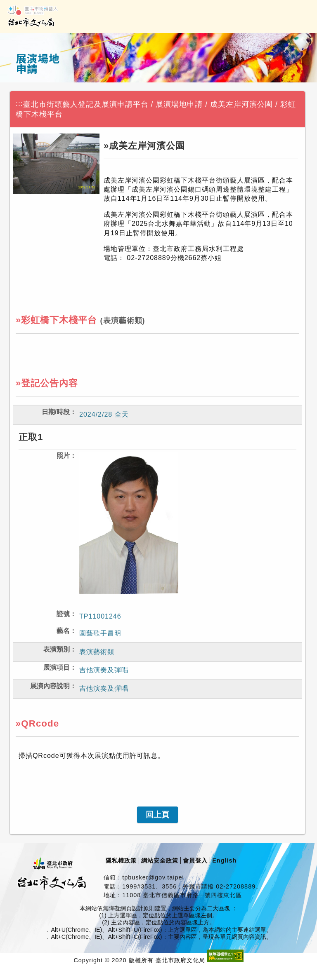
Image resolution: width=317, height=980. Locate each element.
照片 (63, 456)
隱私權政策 (121, 860)
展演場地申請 (179, 104)
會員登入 (195, 860)
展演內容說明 (50, 686)
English (224, 860)
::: (19, 103)
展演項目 (57, 667)
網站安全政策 (160, 860)
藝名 (63, 631)
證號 (63, 614)
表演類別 (57, 649)
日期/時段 (56, 412)
